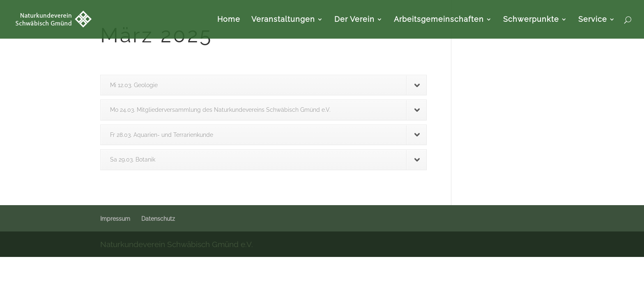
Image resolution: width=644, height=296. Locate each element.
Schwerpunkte (531, 20)
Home (229, 20)
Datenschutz (158, 219)
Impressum (115, 219)
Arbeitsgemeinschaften (439, 20)
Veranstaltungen (283, 20)
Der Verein (354, 20)
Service (593, 20)
